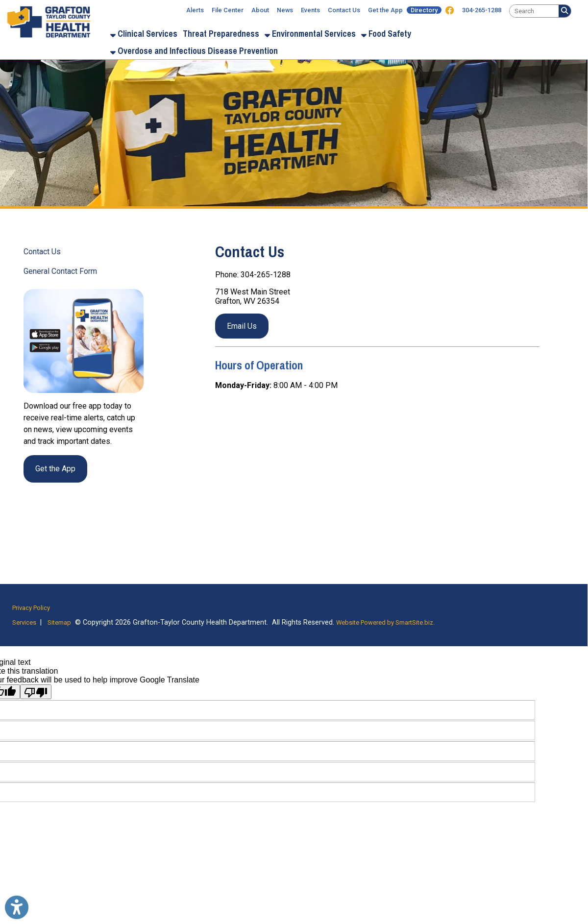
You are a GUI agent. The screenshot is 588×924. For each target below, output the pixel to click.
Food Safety (386, 34)
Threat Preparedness (221, 34)
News (285, 10)
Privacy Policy (31, 608)
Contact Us (344, 10)
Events (310, 10)
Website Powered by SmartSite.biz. (385, 622)
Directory (424, 10)
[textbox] (534, 11)
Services (24, 622)
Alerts (195, 10)
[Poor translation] (36, 692)
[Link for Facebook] (450, 11)
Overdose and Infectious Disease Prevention (194, 51)
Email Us (242, 326)
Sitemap (59, 622)
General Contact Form (60, 271)
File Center (228, 10)
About (260, 10)
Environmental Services (310, 34)
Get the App (385, 10)
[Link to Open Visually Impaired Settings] (17, 907)
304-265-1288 (482, 10)
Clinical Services (144, 34)
